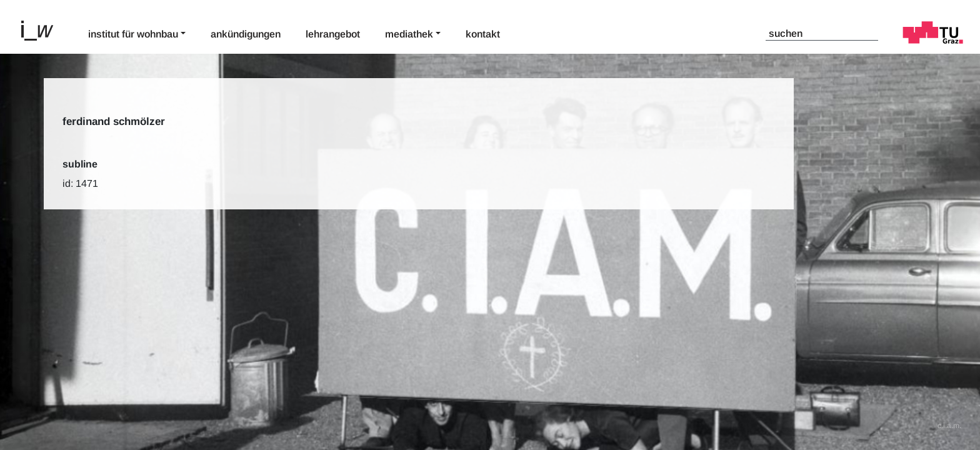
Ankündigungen (246, 34)
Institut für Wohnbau (133, 34)
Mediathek (409, 34)
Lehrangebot (333, 34)
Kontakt (483, 34)
